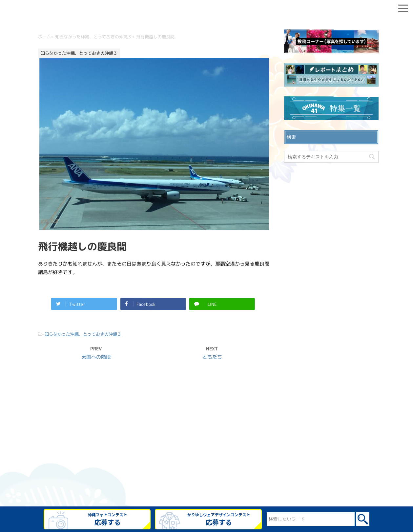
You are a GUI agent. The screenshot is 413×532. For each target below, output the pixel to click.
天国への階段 (96, 356)
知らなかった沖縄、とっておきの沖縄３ (83, 334)
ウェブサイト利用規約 (207, 455)
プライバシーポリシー (207, 445)
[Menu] (403, 7)
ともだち (212, 357)
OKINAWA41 (192, 494)
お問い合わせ (207, 434)
